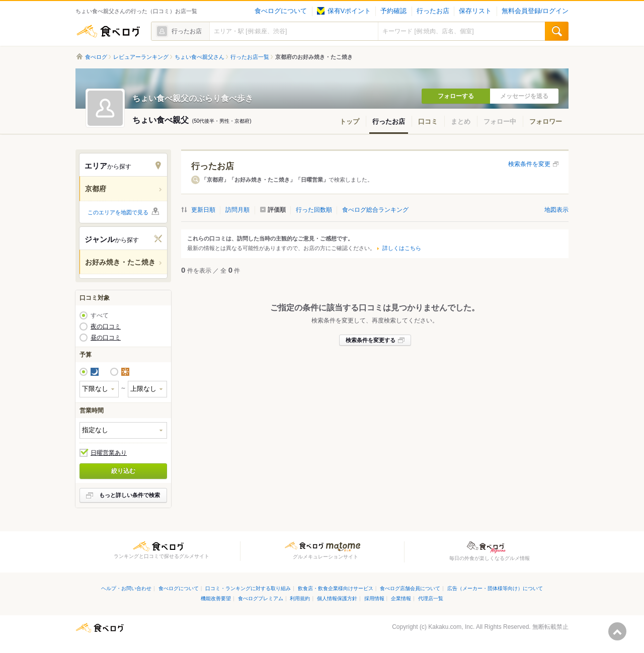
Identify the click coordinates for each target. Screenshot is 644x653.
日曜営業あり (109, 453)
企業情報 (401, 598)
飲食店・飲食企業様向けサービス (336, 588)
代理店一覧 (431, 598)
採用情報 (374, 598)
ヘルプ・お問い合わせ (126, 588)
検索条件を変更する (371, 340)
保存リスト (475, 11)
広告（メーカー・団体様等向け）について (495, 588)
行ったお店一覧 (250, 57)
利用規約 (300, 598)
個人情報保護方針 (337, 598)
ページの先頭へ (617, 631)
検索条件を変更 (529, 164)
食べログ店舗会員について (410, 588)
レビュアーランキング (141, 57)
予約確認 (393, 11)
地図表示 (556, 210)
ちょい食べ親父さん (199, 57)
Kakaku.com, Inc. (451, 627)
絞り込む (123, 471)
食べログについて (281, 11)
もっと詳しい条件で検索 (130, 495)
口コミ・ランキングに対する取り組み (248, 588)
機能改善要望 (216, 598)
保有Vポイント (344, 11)
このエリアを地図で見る (118, 212)
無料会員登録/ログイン (535, 11)
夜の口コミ (106, 326)
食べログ (108, 31)
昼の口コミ (106, 338)
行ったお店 (433, 11)
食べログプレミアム (261, 598)
